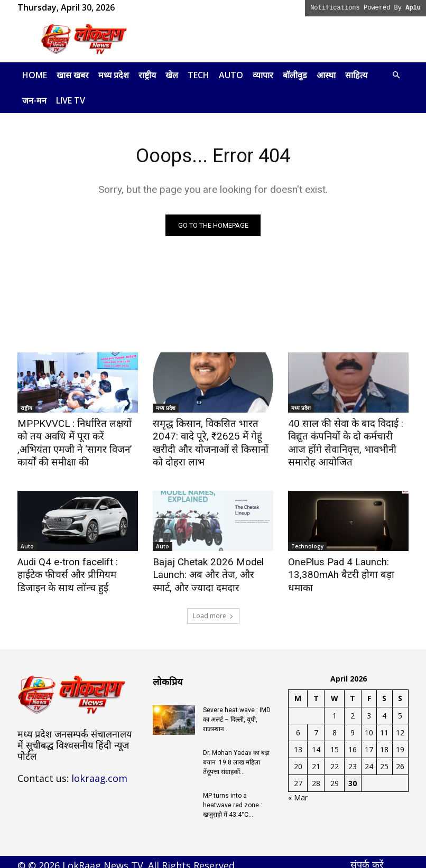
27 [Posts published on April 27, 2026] (298, 776)
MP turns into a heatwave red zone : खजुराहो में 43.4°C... (233, 798)
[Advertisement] (284, 39)
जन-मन (34, 100)
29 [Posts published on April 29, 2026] (335, 776)
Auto (231, 75)
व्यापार (263, 75)
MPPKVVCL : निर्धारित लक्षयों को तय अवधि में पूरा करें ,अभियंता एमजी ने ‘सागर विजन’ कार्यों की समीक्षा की (76, 436)
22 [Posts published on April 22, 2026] (335, 759)
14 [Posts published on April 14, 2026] (316, 743)
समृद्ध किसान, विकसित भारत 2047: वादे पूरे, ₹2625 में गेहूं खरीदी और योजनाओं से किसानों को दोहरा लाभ (212, 436)
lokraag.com (99, 771)
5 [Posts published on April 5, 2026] (400, 709)
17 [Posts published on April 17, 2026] (369, 743)
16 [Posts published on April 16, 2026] (353, 743)
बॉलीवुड (295, 75)
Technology (307, 543)
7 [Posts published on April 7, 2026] (316, 726)
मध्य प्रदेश (114, 75)
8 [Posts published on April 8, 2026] (335, 726)
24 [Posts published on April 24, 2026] (369, 759)
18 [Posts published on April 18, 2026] (384, 743)
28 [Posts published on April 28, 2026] (316, 776)
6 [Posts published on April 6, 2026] (298, 726)
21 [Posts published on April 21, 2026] (316, 759)
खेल (172, 75)
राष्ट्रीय (147, 75)
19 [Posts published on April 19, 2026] (400, 743)
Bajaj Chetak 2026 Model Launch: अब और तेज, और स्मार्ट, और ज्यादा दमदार (208, 570)
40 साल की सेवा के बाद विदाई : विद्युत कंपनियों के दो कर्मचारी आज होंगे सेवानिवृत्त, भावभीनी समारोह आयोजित (348, 442)
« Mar (298, 791)
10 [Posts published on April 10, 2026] (369, 726)
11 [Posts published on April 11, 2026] (384, 726)
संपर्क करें (367, 857)
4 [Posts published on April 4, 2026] (384, 709)
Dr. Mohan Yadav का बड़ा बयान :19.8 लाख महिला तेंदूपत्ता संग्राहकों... (236, 755)
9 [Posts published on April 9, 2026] (353, 726)
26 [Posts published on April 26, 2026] (400, 759)
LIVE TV (71, 100)
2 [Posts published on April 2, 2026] (353, 709)
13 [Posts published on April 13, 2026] (298, 743)
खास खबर (73, 75)
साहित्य (356, 75)
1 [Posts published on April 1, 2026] (335, 709)
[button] (396, 75)
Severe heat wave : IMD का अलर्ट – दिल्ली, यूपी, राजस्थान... (237, 713)
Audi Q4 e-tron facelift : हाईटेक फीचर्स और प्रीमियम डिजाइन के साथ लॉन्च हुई (77, 570)
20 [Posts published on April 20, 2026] (298, 759)
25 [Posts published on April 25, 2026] (384, 759)
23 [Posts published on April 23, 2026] (353, 759)
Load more (213, 609)
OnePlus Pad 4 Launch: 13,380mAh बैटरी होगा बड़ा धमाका (348, 564)
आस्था (326, 75)
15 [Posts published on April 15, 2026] (335, 743)
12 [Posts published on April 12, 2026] (400, 726)
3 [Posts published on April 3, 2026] (369, 709)
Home (35, 75)
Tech (198, 75)
